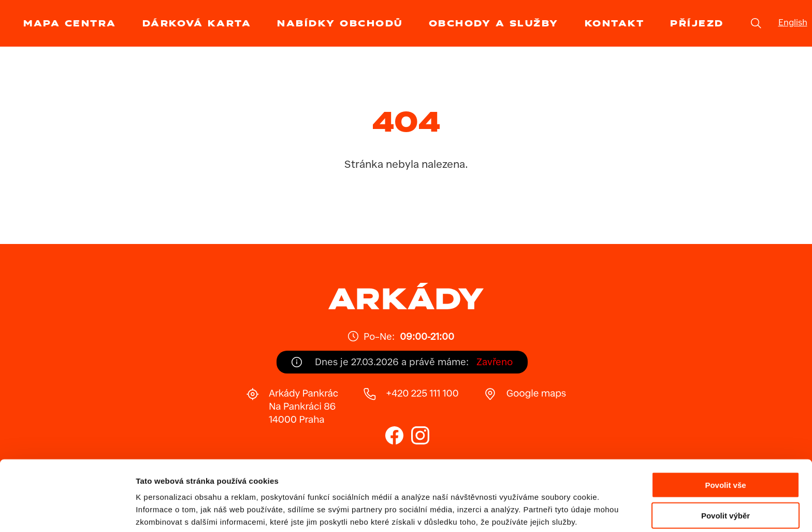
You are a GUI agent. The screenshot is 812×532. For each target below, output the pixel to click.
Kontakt (615, 23)
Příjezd (697, 23)
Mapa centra (70, 23)
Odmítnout (726, 502)
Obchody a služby (494, 23)
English (793, 23)
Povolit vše (725, 441)
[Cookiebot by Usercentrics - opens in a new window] (67, 512)
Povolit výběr (726, 472)
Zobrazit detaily (547, 512)
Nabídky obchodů (340, 23)
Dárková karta (197, 23)
